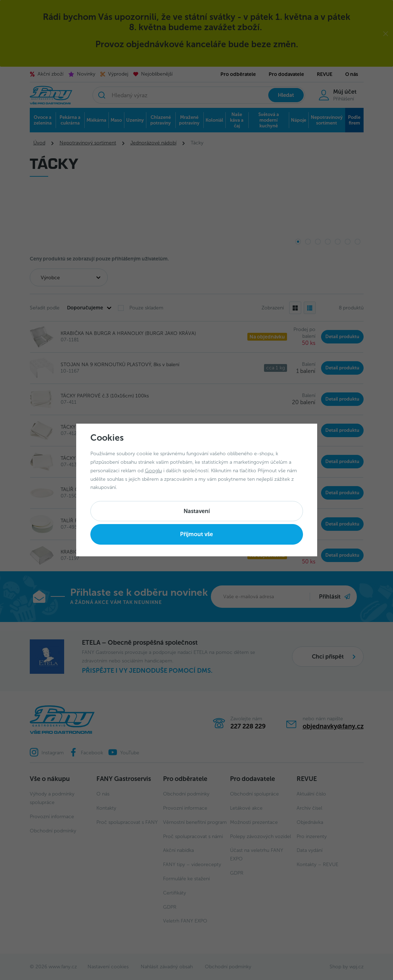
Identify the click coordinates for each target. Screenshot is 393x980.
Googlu (153, 471)
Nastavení (197, 511)
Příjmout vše (196, 534)
